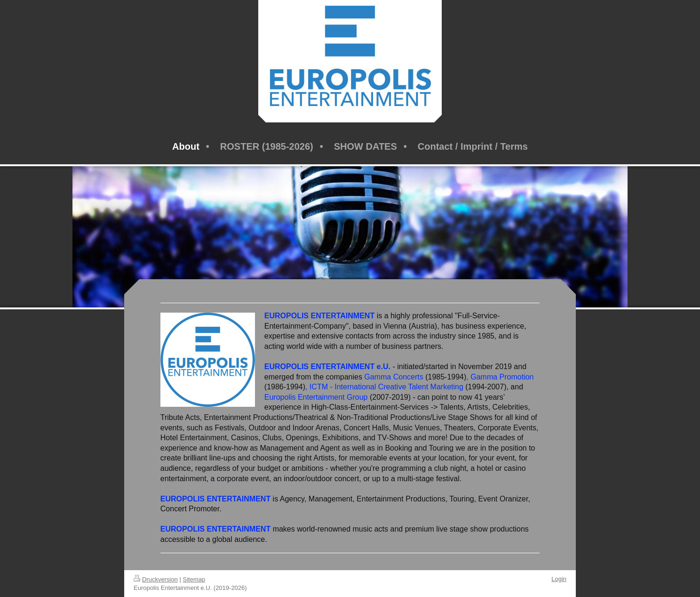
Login (559, 579)
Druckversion (156, 579)
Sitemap (194, 579)
